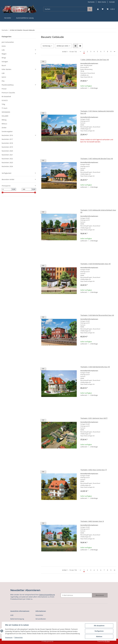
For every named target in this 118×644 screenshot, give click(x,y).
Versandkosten (41, 619)
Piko (3, 81)
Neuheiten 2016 (7, 135)
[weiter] (114, 52)
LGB (3, 73)
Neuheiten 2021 (7, 155)
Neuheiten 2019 (7, 147)
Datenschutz (19, 637)
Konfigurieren (99, 631)
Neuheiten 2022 (7, 159)
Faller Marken (6, 69)
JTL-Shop (107, 641)
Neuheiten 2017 (7, 139)
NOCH (4, 77)
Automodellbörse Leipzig (25, 18)
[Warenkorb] (111, 9)
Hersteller (8, 18)
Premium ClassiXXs (8, 93)
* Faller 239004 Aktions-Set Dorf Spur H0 (95, 60)
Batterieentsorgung (17, 619)
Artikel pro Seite (63, 46)
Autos (4, 46)
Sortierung (46, 46)
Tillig (3, 104)
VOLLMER (5, 116)
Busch (4, 65)
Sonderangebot (7, 131)
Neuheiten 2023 (7, 163)
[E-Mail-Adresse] (76, 595)
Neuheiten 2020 (7, 151)
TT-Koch (5, 108)
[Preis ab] (7, 189)
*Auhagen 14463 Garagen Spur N (92, 521)
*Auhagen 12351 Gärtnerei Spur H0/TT (94, 418)
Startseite (91, 2)
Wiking (4, 120)
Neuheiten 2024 (7, 166)
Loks (3, 50)
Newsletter (39, 615)
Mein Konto (102, 2)
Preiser (4, 89)
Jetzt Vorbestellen (8, 42)
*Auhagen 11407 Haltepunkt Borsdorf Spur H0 (97, 159)
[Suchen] (65, 9)
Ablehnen (99, 637)
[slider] (3, 193)
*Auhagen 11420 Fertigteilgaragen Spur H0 (95, 264)
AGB (12, 615)
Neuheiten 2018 (7, 143)
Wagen (4, 54)
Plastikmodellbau (8, 85)
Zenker (4, 128)
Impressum (9, 637)
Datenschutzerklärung (47, 595)
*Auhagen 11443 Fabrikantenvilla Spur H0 (95, 367)
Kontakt (112, 2)
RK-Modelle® (6, 97)
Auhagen (5, 62)
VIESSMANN (6, 112)
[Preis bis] (27, 189)
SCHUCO (5, 100)
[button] (98, 9)
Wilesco (4, 124)
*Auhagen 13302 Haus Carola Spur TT (94, 470)
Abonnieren (100, 595)
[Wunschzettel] (103, 9)
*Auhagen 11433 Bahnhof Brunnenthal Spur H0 (97, 315)
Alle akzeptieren (99, 626)
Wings (4, 58)
